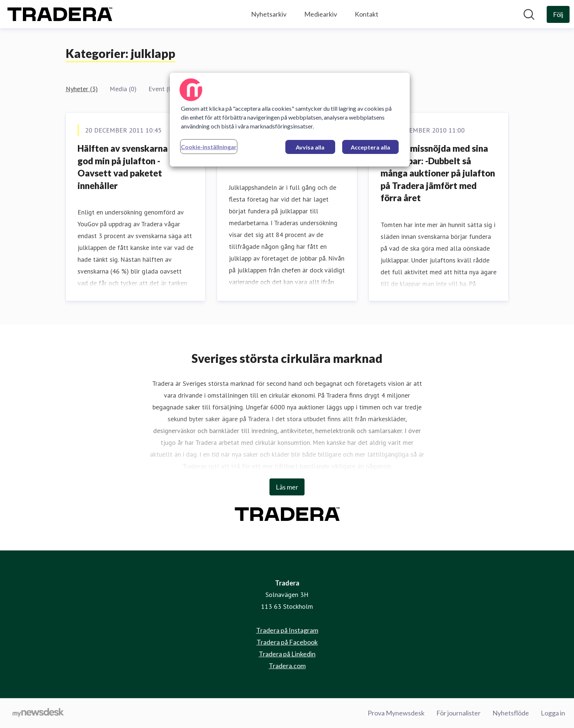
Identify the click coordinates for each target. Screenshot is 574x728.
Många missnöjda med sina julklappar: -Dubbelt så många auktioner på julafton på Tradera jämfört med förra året (438, 173)
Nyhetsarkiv (269, 14)
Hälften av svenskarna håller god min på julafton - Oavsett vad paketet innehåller (135, 167)
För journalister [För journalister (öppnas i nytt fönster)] (458, 713)
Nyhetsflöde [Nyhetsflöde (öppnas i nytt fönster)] (511, 713)
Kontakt (367, 14)
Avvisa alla (310, 147)
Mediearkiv (321, 14)
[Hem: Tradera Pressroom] (60, 14)
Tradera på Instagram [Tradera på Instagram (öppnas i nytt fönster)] (287, 630)
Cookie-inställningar (209, 147)
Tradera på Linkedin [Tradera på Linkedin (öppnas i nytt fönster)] (287, 654)
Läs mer (287, 487)
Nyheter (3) (82, 89)
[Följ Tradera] (558, 14)
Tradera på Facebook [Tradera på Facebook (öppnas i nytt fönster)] (287, 642)
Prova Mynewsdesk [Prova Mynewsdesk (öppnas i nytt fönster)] (396, 713)
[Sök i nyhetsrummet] (529, 14)
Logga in (553, 713)
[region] (290, 120)
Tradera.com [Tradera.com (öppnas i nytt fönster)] (287, 666)
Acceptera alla (370, 147)
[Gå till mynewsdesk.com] (38, 713)
